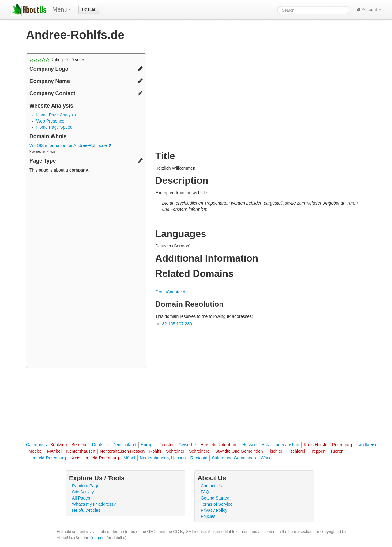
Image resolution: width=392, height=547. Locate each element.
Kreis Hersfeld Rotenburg (328, 445)
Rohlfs (155, 451)
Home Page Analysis (56, 115)
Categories (36, 445)
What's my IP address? (94, 504)
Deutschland (124, 445)
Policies (208, 516)
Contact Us (211, 486)
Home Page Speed (54, 127)
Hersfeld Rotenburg (219, 445)
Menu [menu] (62, 9)
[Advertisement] (86, 271)
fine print (98, 538)
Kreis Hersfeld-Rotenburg (95, 458)
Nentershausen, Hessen (163, 458)
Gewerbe (187, 445)
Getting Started (215, 498)
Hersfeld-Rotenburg (47, 458)
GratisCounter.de (171, 292)
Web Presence (50, 121)
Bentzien (58, 445)
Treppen (318, 451)
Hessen (249, 445)
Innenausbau (287, 445)
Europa (148, 445)
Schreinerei (200, 451)
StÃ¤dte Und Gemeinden (239, 451)
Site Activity (83, 492)
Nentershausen (81, 451)
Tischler (275, 451)
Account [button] (369, 9)
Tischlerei (296, 451)
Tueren (337, 451)
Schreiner (175, 451)
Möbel (129, 458)
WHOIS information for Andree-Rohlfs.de (70, 145)
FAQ (205, 492)
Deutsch (100, 445)
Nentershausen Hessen (122, 451)
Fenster (166, 445)
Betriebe (79, 445)
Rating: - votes (57, 60)
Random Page (86, 486)
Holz (266, 445)
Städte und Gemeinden (234, 458)
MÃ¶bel (54, 451)
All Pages (81, 498)
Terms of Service (217, 504)
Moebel (36, 451)
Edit (89, 9)
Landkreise (367, 445)
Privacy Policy (214, 510)
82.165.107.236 (177, 324)
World (266, 458)
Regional (199, 458)
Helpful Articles (86, 510)
